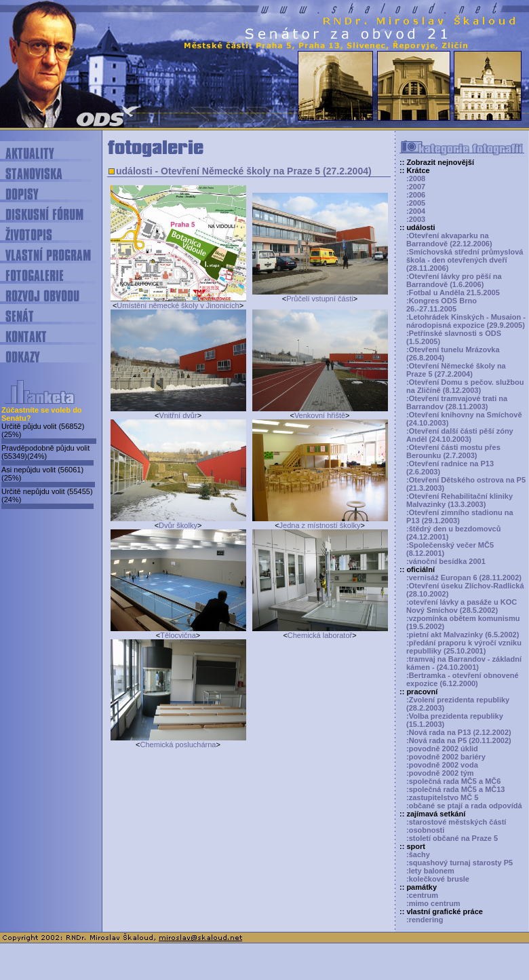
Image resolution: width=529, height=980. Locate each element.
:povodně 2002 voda (442, 765)
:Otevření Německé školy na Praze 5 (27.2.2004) (456, 370)
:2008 (416, 178)
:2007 (416, 187)
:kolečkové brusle (438, 879)
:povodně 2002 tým (440, 773)
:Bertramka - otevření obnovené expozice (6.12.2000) (463, 679)
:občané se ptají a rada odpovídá (464, 806)
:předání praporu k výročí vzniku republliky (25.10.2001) (464, 647)
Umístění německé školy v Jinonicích (178, 305)
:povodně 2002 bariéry (446, 757)
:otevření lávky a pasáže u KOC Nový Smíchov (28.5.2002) (462, 606)
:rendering (425, 920)
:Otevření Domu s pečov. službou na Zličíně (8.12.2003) (465, 386)
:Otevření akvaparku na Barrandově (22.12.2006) (449, 240)
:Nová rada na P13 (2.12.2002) (459, 732)
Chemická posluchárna (178, 745)
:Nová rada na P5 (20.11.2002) (459, 740)
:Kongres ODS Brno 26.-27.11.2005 (442, 305)
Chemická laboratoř (320, 635)
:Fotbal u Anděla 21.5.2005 (453, 293)
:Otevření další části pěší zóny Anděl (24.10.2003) (460, 435)
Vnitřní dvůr (178, 415)
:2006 (416, 195)
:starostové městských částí (456, 822)
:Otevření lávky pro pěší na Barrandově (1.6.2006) (454, 280)
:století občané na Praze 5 (452, 838)
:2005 (416, 203)
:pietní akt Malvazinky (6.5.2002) (463, 635)
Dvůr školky (178, 525)
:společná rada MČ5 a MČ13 (456, 789)
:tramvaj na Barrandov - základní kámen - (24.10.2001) (464, 663)
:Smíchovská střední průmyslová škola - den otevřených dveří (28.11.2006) (465, 260)
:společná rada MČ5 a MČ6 (453, 781)
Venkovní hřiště (320, 415)
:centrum (422, 895)
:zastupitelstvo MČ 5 (442, 797)
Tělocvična (178, 635)
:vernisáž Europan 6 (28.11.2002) (464, 578)
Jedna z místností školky (320, 525)
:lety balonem (430, 871)
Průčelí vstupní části (319, 299)
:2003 (416, 219)
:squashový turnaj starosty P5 (459, 863)
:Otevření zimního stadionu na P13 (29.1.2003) (460, 516)
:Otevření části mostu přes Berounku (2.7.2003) (453, 451)
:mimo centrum (433, 903)
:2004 (416, 211)
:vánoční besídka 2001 (446, 561)
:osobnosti (425, 830)
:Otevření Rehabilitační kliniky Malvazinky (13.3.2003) (459, 500)
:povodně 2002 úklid (442, 749)
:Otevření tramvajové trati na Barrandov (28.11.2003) (457, 402)
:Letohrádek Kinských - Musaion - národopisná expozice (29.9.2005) (466, 321)
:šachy (418, 854)
